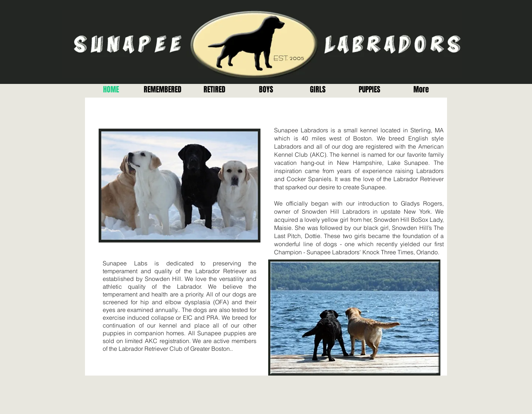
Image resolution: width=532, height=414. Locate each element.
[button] (214, 90)
